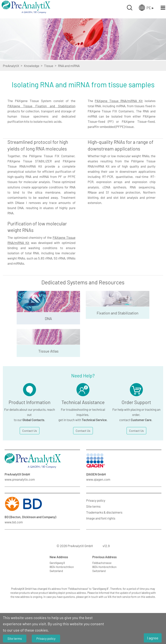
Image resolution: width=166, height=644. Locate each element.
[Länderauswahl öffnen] (146, 8)
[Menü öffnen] (163, 8)
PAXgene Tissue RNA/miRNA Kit (119, 101)
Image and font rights (101, 518)
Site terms (93, 506)
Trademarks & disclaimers (104, 512)
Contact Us (30, 431)
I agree (153, 638)
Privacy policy (96, 500)
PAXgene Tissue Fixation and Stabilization (41, 106)
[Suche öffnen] (130, 8)
